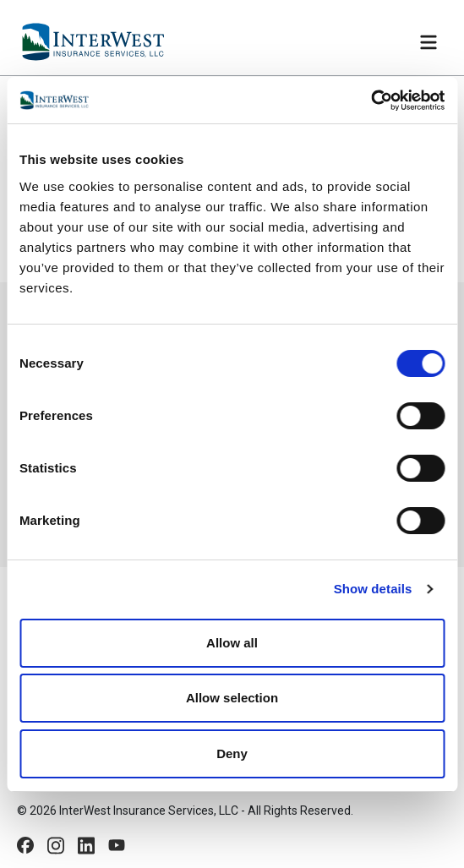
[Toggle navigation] (429, 42)
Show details (373, 589)
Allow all (232, 643)
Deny (232, 753)
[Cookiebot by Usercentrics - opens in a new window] (371, 101)
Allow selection (232, 698)
